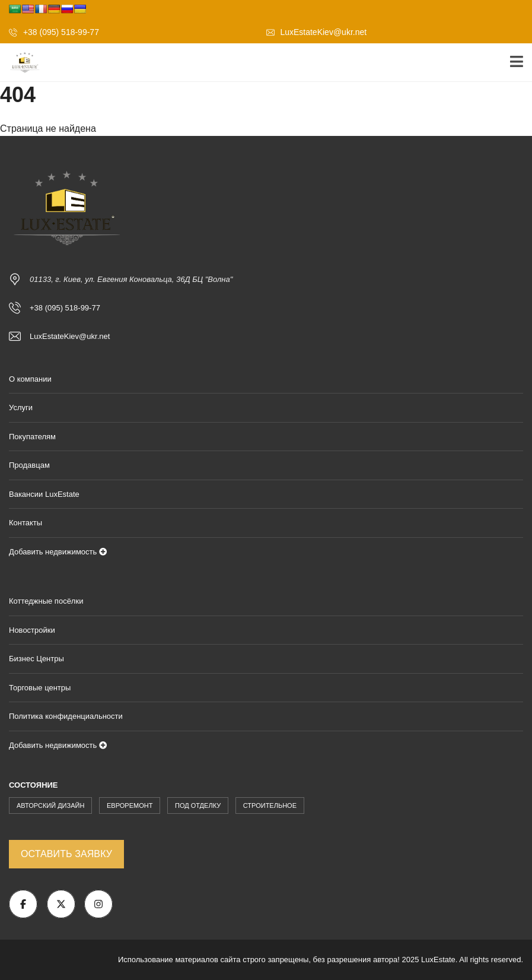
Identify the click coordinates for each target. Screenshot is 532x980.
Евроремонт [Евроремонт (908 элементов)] (130, 805)
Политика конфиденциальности (66, 716)
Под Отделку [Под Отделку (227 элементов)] (198, 805)
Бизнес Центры (36, 659)
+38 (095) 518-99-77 (54, 32)
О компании (30, 379)
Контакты (26, 523)
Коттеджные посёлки (46, 601)
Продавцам (29, 465)
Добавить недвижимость (58, 552)
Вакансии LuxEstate (44, 494)
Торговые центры (40, 688)
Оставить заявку (66, 854)
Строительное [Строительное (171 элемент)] (270, 805)
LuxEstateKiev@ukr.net (317, 32)
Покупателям (32, 437)
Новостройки (32, 630)
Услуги (21, 407)
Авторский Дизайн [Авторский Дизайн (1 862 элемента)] (50, 805)
